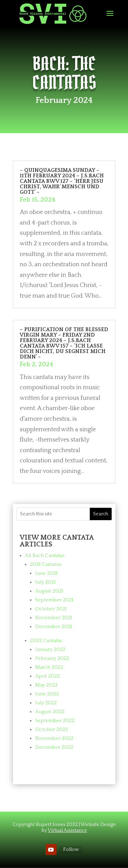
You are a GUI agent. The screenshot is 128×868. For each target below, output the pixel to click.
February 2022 (52, 658)
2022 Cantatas (46, 641)
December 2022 (54, 747)
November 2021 (54, 618)
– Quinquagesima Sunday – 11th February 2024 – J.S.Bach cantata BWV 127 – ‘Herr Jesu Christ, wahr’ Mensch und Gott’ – (62, 181)
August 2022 (50, 712)
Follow (71, 850)
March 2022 (49, 667)
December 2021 (54, 627)
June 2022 (47, 694)
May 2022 (46, 685)
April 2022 (47, 676)
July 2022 (46, 703)
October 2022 (52, 729)
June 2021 (46, 573)
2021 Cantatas (46, 564)
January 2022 (50, 649)
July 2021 (45, 582)
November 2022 (54, 738)
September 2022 (55, 721)
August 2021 (49, 591)
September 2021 (54, 600)
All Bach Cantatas (45, 555)
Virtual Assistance (67, 830)
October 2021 (51, 609)
